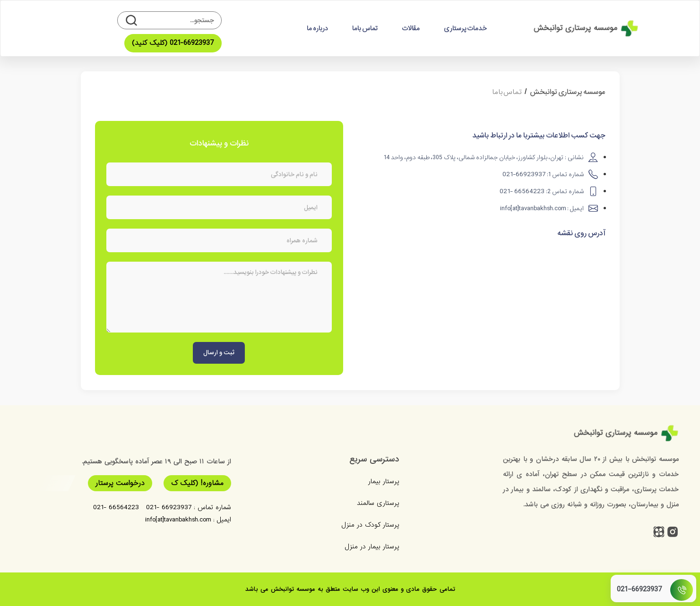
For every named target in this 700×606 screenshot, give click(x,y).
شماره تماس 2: (542, 192)
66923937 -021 (169, 507)
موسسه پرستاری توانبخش (568, 92)
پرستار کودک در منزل (370, 525)
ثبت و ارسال (219, 353)
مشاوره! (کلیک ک (197, 483)
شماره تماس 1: (543, 175)
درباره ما (317, 28)
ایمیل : (542, 209)
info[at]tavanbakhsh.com (178, 520)
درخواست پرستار (120, 483)
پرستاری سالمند (378, 503)
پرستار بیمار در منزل (372, 546)
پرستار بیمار (384, 481)
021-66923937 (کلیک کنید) (173, 43)
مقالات (411, 28)
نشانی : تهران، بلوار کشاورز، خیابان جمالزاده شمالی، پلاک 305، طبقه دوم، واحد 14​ (484, 158)
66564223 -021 (116, 507)
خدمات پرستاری (465, 28)
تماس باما (365, 28)
